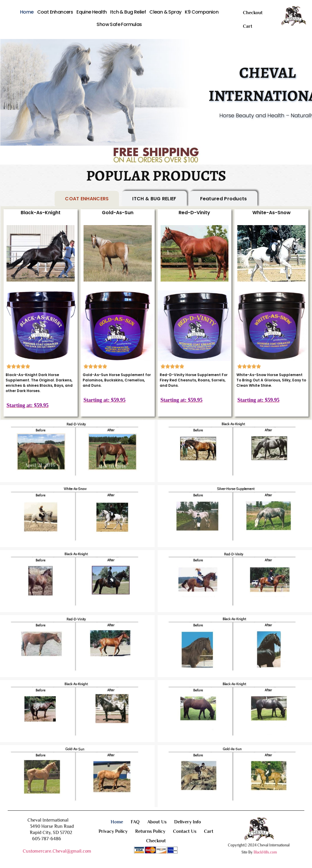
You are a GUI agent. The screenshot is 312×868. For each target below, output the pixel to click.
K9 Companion (202, 12)
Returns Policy (150, 831)
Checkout (253, 13)
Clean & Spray (165, 12)
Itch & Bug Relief (128, 12)
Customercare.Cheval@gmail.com (57, 851)
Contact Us (185, 831)
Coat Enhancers (55, 12)
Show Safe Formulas (119, 24)
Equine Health (92, 12)
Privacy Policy (113, 831)
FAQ (135, 822)
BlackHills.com (265, 852)
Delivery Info (188, 822)
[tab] (87, 199)
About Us (157, 822)
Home (27, 12)
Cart (248, 26)
